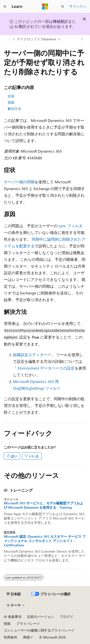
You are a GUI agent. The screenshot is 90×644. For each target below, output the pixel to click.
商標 (26, 637)
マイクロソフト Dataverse (36, 39)
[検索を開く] (63, 6)
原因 (11, 102)
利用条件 (11, 637)
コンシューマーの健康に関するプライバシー (37, 630)
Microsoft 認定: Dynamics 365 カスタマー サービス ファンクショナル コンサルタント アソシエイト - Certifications (45, 541)
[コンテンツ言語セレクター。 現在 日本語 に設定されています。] (14, 594)
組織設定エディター (30, 355)
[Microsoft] (45, 6)
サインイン (78, 6)
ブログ (65, 617)
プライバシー (26, 623)
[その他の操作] (82, 39)
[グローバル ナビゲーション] (5, 6)
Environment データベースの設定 (46, 368)
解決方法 (14, 109)
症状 (11, 96)
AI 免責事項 (13, 617)
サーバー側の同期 (19, 182)
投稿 (7, 623)
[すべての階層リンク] (8, 39)
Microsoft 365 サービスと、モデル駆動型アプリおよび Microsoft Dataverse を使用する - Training (44, 505)
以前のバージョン (41, 617)
